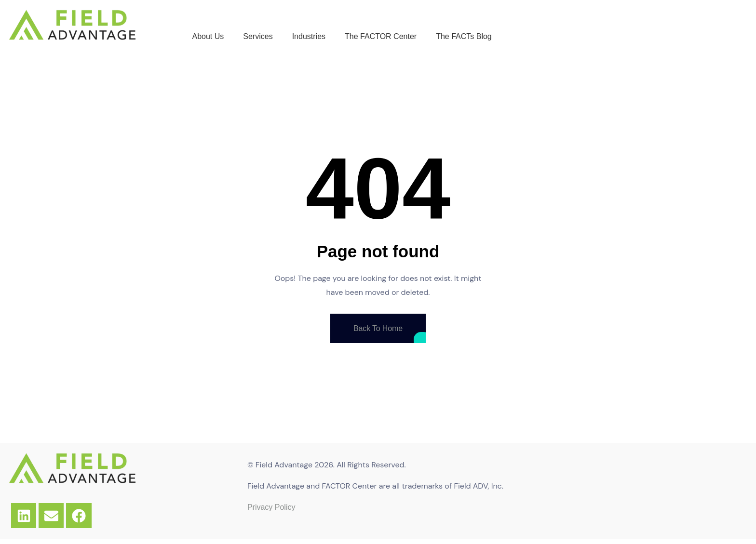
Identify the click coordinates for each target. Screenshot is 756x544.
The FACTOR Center (381, 36)
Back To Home (378, 328)
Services (258, 36)
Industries (309, 36)
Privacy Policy (271, 507)
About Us (208, 36)
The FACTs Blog (464, 36)
